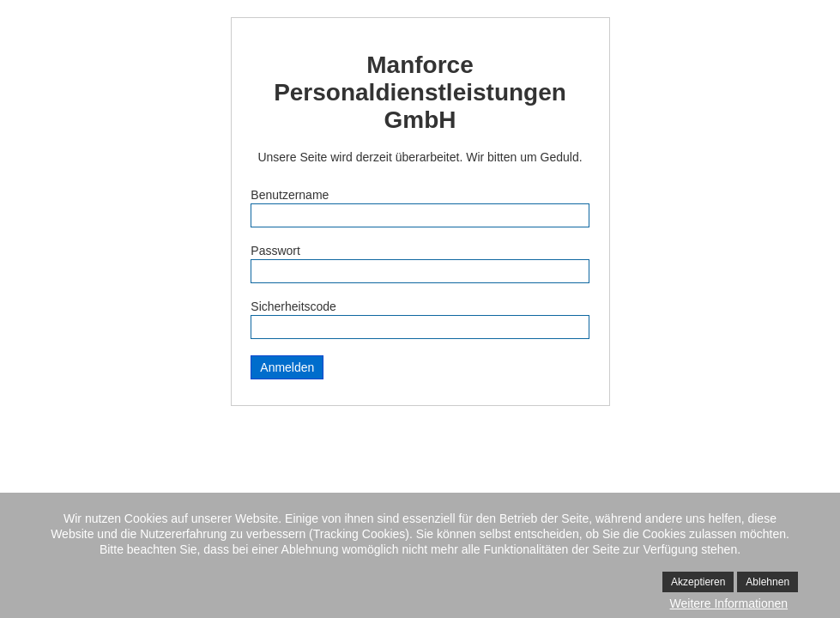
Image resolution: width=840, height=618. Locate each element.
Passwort (275, 251)
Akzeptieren (698, 582)
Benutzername (290, 195)
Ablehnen (767, 582)
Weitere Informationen (729, 603)
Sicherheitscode (293, 306)
